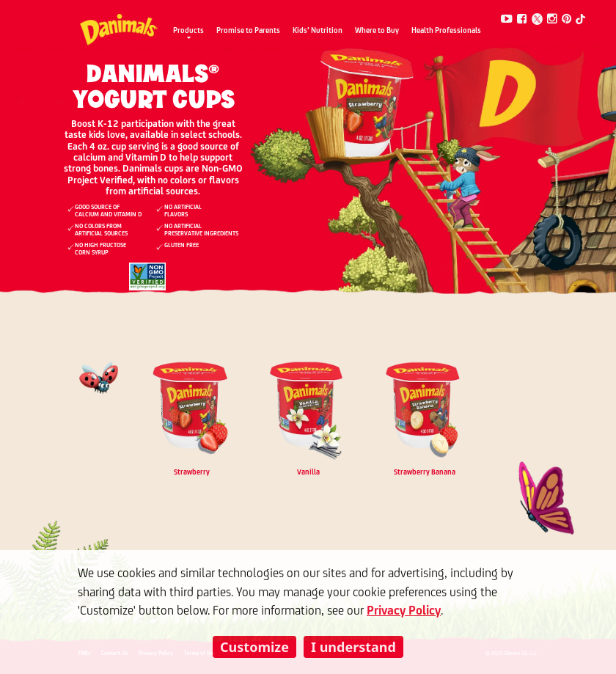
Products (188, 31)
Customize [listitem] (254, 647)
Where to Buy (377, 31)
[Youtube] (507, 20)
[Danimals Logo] (118, 26)
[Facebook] (522, 20)
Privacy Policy (404, 611)
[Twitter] (538, 19)
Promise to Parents (248, 31)
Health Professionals (446, 31)
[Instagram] (552, 20)
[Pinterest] (567, 20)
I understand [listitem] (353, 647)
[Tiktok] (580, 19)
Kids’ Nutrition (318, 31)
